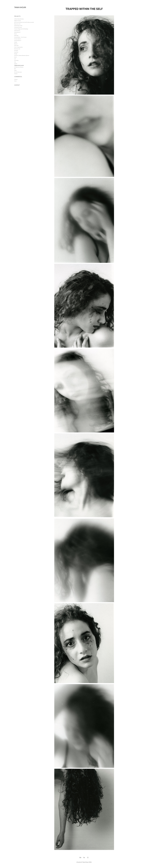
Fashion (16, 79)
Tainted (16, 74)
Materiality (16, 36)
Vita (15, 62)
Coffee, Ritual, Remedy (19, 19)
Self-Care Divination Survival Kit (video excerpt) (24, 22)
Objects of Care (18, 21)
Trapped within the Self (19, 65)
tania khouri (20, 7)
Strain (15, 57)
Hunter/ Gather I (18, 39)
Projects (17, 16)
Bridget (16, 54)
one (15, 59)
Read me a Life (17, 24)
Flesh (15, 70)
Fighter (16, 64)
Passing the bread (18, 27)
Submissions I (17, 31)
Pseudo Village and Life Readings (21, 29)
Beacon (16, 44)
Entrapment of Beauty (19, 67)
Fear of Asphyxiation (18, 47)
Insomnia (16, 52)
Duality (16, 42)
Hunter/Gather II (18, 41)
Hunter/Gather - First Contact (20, 37)
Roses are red (17, 49)
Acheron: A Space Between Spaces (22, 55)
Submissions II (17, 32)
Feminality (16, 60)
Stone (15, 34)
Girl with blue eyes (18, 72)
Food (15, 81)
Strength (16, 50)
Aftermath (16, 45)
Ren (15, 69)
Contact (17, 85)
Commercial (18, 77)
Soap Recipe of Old (18, 26)
